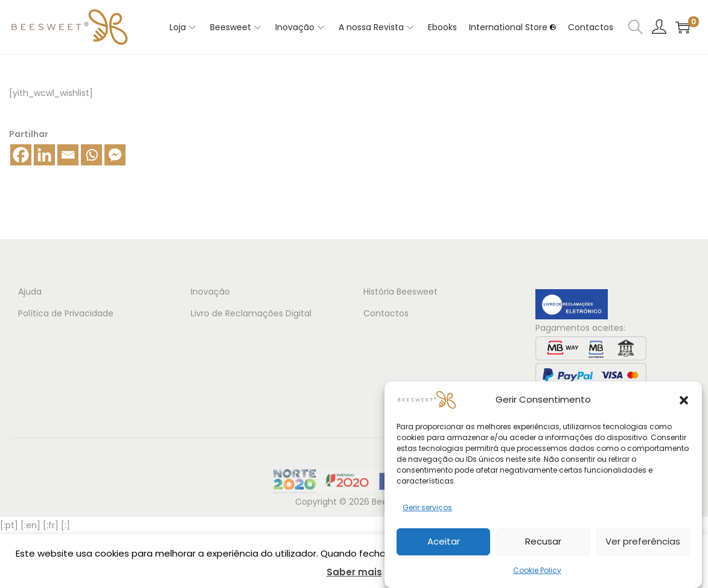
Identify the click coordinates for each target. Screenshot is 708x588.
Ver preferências (643, 545)
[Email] (68, 155)
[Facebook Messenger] (115, 155)
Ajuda (30, 292)
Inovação (210, 292)
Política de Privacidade (66, 313)
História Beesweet (400, 292)
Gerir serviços (427, 510)
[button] (684, 403)
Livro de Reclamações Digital (251, 313)
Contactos (386, 313)
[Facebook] (21, 155)
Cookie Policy (537, 573)
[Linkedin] (44, 155)
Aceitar (444, 545)
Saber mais (354, 572)
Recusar (543, 545)
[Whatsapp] (91, 155)
